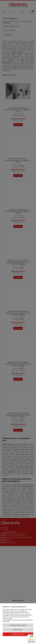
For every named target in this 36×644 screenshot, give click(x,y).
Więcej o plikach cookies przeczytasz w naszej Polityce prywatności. (18, 621)
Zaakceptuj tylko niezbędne (18, 625)
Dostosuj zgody (18, 630)
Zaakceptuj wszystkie (18, 634)
